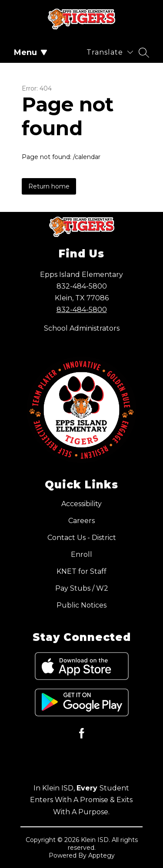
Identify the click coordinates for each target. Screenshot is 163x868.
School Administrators (82, 328)
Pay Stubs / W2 (82, 588)
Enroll (81, 554)
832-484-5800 (82, 310)
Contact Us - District (82, 538)
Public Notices (81, 605)
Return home (49, 186)
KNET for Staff (81, 571)
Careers (81, 521)
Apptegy (101, 855)
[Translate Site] (110, 52)
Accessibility (81, 504)
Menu (31, 52)
